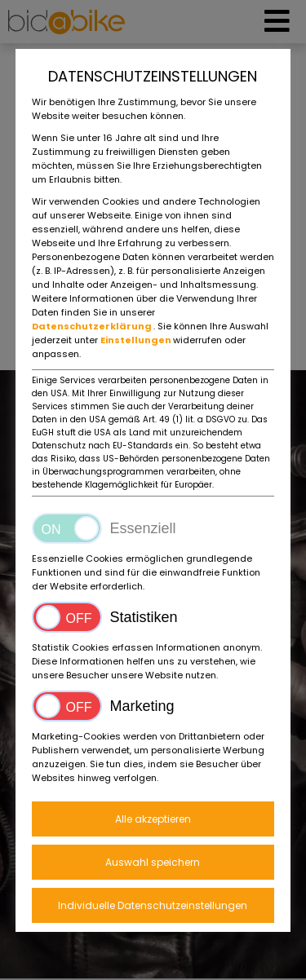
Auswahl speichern (153, 862)
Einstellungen (137, 340)
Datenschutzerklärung (93, 326)
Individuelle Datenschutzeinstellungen (153, 905)
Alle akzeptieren (153, 819)
